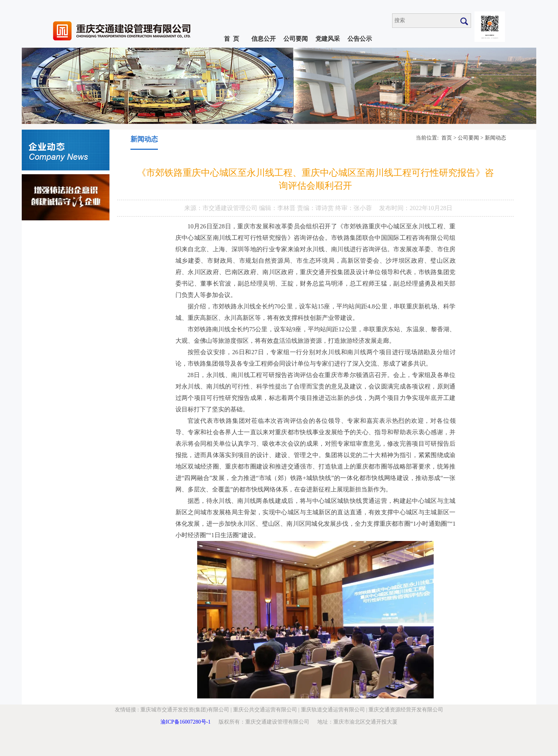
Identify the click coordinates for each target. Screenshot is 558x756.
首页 (447, 138)
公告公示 (360, 39)
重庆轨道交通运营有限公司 (333, 710)
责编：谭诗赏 (316, 208)
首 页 (232, 39)
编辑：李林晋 (278, 208)
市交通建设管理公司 (231, 208)
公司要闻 (296, 39)
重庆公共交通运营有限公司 (265, 710)
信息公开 (264, 39)
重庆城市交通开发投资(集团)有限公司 (185, 710)
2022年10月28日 (431, 208)
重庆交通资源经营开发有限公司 (406, 710)
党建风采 (328, 39)
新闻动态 (495, 138)
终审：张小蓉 (354, 208)
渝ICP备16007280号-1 (186, 722)
